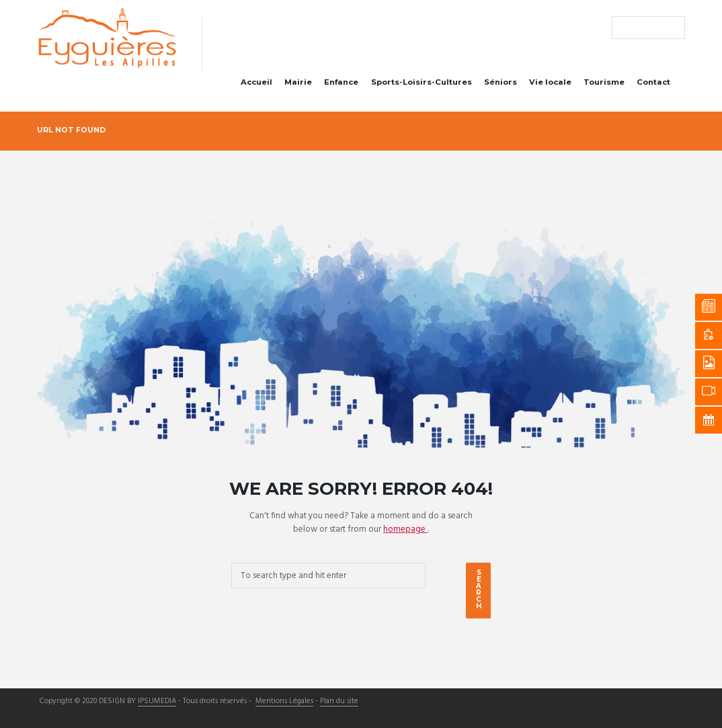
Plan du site (339, 702)
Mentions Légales (284, 702)
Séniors (500, 82)
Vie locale (550, 82)
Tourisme (604, 82)
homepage (405, 529)
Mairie (298, 82)
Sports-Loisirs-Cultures (422, 82)
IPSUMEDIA (157, 702)
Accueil (256, 82)
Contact (653, 82)
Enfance (341, 82)
